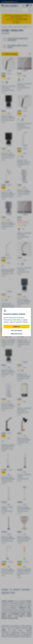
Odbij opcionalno (17, 334)
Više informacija (16, 330)
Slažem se (17, 327)
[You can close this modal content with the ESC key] (16, 322)
